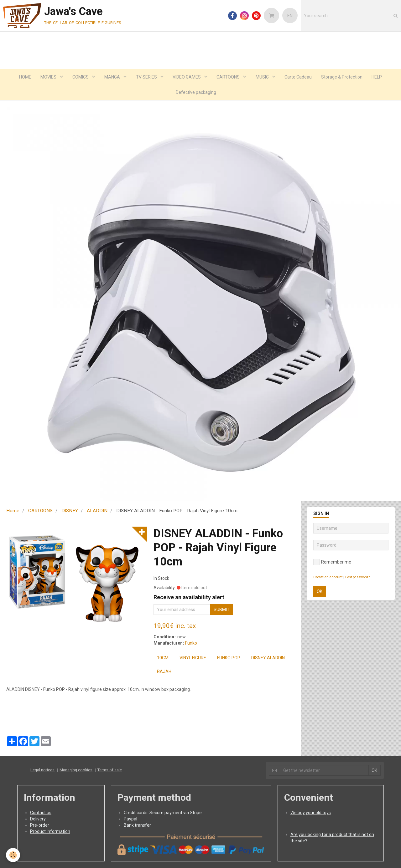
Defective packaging (196, 93)
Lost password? (357, 577)
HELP (378, 77)
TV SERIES (147, 77)
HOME (24, 77)
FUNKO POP (229, 658)
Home (13, 511)
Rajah (164, 672)
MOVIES (48, 77)
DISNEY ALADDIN (268, 658)
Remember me (332, 562)
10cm (163, 658)
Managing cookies (76, 770)
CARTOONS (229, 77)
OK (320, 592)
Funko (191, 643)
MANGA (112, 77)
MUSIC (263, 77)
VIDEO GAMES (187, 77)
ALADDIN (97, 511)
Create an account (328, 577)
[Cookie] (13, 855)
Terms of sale (110, 770)
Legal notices (42, 770)
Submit (222, 610)
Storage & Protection (342, 77)
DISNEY (70, 511)
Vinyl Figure (193, 658)
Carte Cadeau (299, 77)
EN (290, 16)
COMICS (80, 77)
